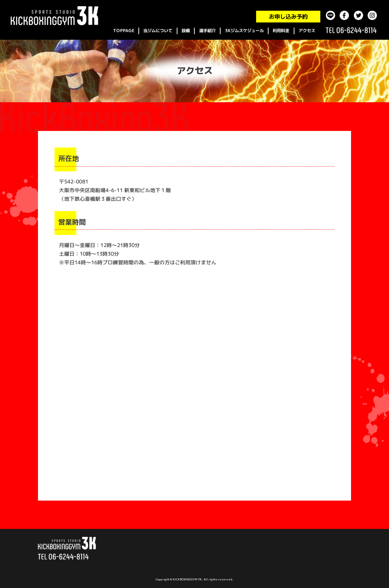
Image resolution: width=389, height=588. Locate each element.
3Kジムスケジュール (244, 31)
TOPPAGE (123, 31)
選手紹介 (207, 31)
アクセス (307, 31)
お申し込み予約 (288, 16)
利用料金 (281, 31)
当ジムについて (158, 31)
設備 (186, 31)
